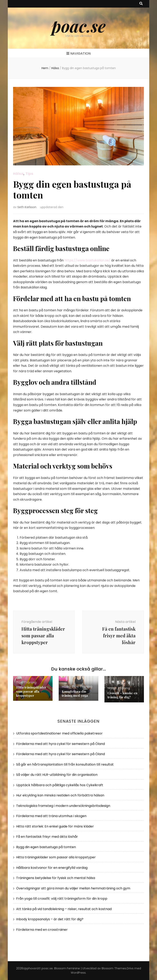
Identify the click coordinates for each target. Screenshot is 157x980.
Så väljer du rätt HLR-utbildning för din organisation (57, 775)
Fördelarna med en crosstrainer (42, 930)
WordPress (78, 973)
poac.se (79, 26)
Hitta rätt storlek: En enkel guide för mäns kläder (55, 826)
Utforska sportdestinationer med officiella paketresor (59, 733)
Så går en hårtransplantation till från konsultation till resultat (65, 764)
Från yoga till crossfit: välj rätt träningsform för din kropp (62, 899)
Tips (29, 174)
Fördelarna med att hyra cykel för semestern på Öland (61, 744)
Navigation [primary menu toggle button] (78, 53)
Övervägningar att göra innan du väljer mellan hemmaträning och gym (73, 888)
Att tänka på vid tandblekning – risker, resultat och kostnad (64, 909)
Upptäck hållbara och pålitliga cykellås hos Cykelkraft (60, 785)
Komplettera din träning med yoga (75, 693)
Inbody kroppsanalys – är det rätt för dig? (50, 919)
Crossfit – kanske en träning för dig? (122, 695)
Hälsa (18, 174)
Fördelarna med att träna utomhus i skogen (51, 816)
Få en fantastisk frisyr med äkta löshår (47, 837)
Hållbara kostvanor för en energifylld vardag (52, 868)
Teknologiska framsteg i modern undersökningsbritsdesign (63, 806)
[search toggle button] (141, 4)
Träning (30, 682)
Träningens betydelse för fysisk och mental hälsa (56, 878)
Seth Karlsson (27, 207)
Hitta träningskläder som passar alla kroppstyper (31, 691)
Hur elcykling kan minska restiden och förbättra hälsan (60, 795)
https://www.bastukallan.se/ (87, 260)
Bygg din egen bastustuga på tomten (46, 847)
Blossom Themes (114, 968)
